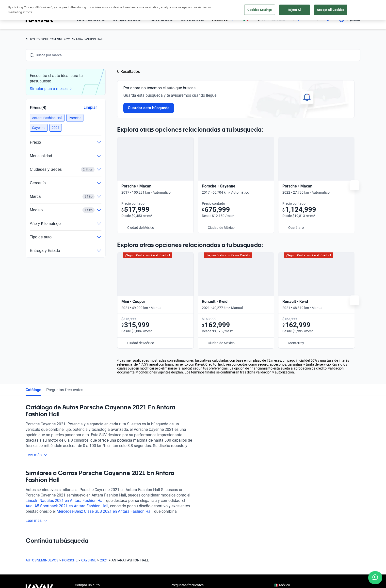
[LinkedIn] (77, 544)
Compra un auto (127, 19)
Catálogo (33, 283)
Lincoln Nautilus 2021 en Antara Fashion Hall (65, 394)
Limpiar (90, 107)
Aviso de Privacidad (134, 582)
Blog (174, 501)
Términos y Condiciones (171, 582)
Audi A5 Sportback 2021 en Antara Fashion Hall (67, 399)
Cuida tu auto (192, 19)
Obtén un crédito (91, 19)
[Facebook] (30, 544)
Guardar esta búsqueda (149, 108)
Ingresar (349, 19)
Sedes (79, 524)
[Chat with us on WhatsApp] (375, 578)
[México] (246, 19)
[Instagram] (41, 544)
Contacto (178, 524)
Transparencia (205, 582)
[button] (47, 118)
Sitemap (227, 582)
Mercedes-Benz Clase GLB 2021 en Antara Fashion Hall (105, 405)
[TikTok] (89, 544)
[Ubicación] (306, 19)
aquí (237, 4)
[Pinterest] (100, 544)
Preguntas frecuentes (65, 283)
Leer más (37, 348)
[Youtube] (53, 544)
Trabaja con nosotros (187, 512)
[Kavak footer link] (39, 501)
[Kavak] (39, 19)
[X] (65, 544)
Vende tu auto (161, 19)
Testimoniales (181, 490)
